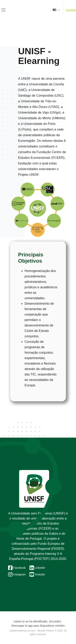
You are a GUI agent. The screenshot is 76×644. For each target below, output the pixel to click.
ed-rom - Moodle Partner (41, 631)
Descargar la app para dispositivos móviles (38, 626)
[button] (56, 10)
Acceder (71, 10)
